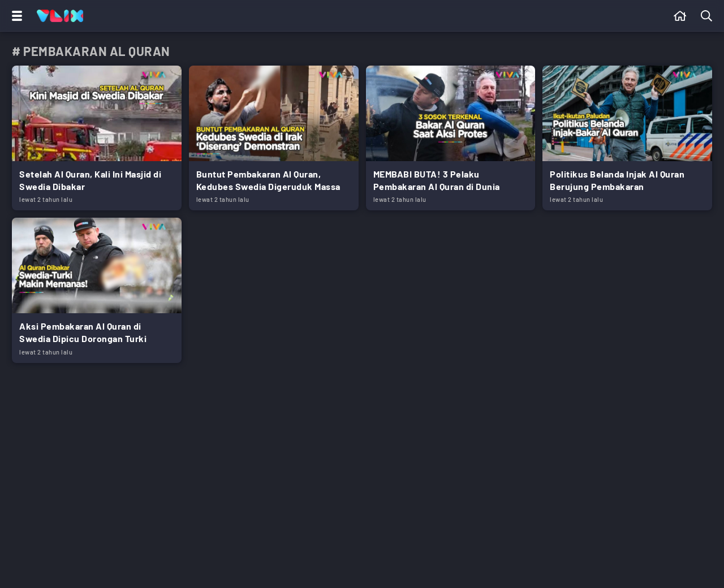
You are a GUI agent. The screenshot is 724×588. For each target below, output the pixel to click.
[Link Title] (97, 138)
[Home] (60, 16)
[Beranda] (680, 16)
